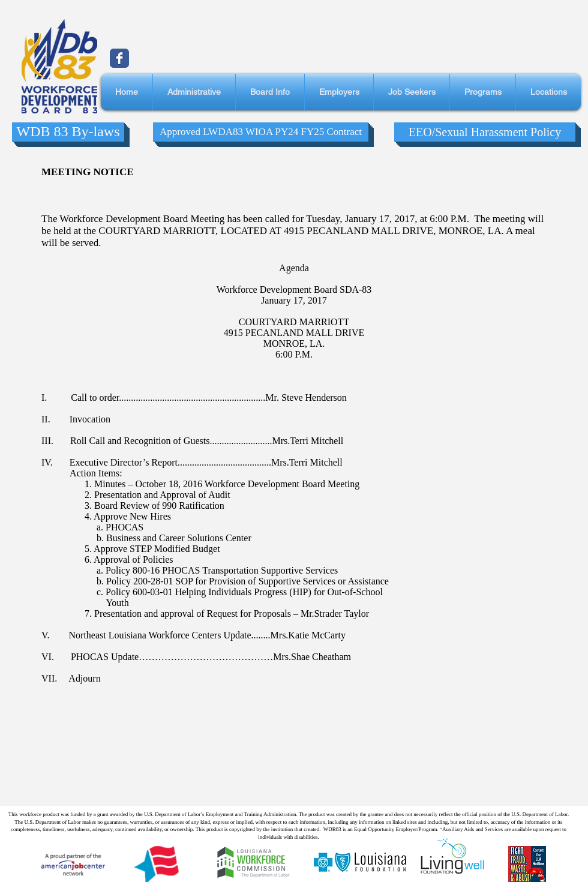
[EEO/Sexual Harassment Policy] (485, 132)
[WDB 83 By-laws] (68, 132)
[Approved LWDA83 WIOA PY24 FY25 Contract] (261, 132)
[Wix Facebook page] (119, 58)
